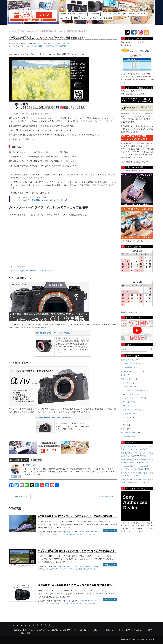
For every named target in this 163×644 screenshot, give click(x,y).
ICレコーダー (128, 417)
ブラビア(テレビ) (129, 387)
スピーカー (127, 413)
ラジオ (126, 421)
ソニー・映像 (142, 14)
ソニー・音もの (65, 18)
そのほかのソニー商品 (88, 18)
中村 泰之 (32, 465)
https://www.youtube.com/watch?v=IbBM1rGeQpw (32, 270)
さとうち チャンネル (128, 360)
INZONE (75, 18)
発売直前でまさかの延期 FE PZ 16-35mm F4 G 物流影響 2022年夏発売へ (76, 585)
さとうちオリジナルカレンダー (23, 46)
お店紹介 (63, 14)
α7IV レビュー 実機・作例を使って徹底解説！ (53, 418)
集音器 (126, 425)
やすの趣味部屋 (94, 14)
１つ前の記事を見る (106, 496)
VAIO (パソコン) (127, 379)
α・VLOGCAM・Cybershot (111, 14)
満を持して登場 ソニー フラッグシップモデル (53, 333)
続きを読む (110, 530)
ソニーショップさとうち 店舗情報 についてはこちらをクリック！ (38, 200)
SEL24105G (42, 46)
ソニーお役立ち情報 (105, 18)
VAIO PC (132, 14)
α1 (36, 46)
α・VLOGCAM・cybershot (24, 31)
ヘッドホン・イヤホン (131, 410)
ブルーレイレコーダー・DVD (134, 390)
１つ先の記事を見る (20, 496)
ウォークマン (128, 406)
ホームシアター (129, 394)
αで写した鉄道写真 (60, 46)
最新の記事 (37, 460)
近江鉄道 (49, 46)
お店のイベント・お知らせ (77, 14)
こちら (33, 139)
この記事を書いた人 (20, 460)
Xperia (125, 14)
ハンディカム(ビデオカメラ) (134, 398)
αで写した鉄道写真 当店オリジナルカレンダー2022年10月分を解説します (76, 551)
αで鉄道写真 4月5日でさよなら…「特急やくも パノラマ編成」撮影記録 (75, 516)
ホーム (11, 31)
